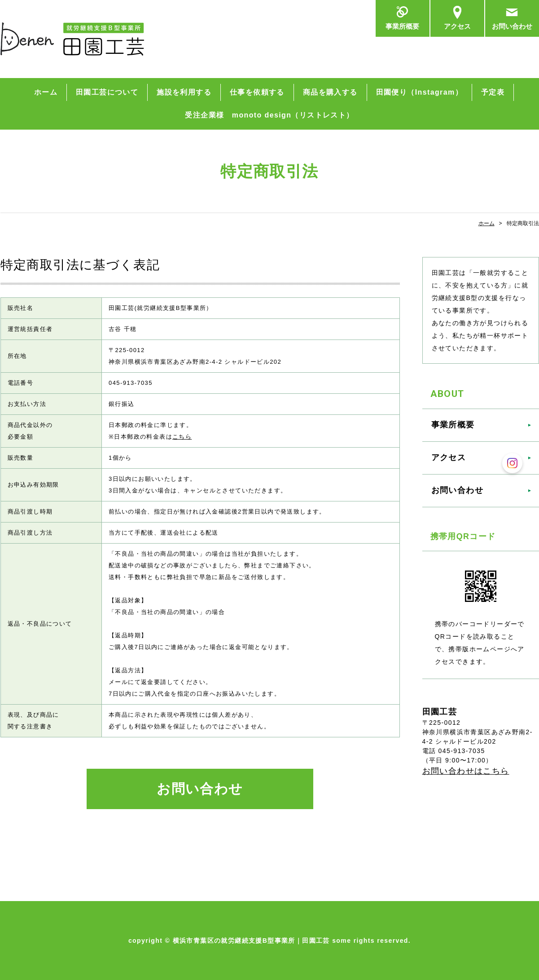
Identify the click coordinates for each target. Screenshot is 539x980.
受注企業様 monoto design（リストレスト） (269, 115)
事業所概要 (402, 26)
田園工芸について (107, 92)
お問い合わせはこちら (466, 771)
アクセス (457, 26)
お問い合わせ (512, 26)
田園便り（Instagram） (419, 92)
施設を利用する (184, 92)
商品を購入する (330, 92)
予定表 (493, 92)
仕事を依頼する (257, 92)
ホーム (46, 92)
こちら (182, 437)
